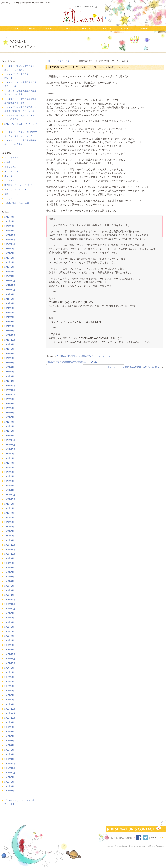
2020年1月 (9, 540)
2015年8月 (9, 782)
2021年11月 (10, 445)
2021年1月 (9, 490)
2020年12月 (10, 495)
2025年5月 (9, 258)
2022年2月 (9, 431)
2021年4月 (9, 476)
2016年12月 (10, 709)
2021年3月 (9, 481)
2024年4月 (9, 317)
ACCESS (106, 28)
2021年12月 (10, 440)
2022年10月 (10, 395)
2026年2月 (9, 226)
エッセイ (8, 176)
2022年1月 (9, 436)
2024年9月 (9, 294)
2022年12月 (10, 386)
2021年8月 (9, 458)
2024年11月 (10, 285)
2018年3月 (9, 640)
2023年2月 (9, 376)
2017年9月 (9, 668)
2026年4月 (9, 217)
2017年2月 (9, 700)
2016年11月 (10, 713)
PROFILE (51, 28)
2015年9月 (9, 777)
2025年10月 (10, 244)
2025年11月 (10, 240)
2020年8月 (9, 508)
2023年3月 (9, 372)
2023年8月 (9, 349)
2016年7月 (9, 732)
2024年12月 (10, 281)
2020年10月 (10, 499)
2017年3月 (9, 695)
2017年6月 (9, 682)
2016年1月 (9, 759)
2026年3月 (9, 221)
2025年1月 (9, 276)
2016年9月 (9, 722)
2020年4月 (9, 527)
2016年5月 (9, 741)
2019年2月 (9, 590)
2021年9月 (9, 454)
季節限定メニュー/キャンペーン (96, 356)
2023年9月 (9, 344)
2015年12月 (10, 764)
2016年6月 (9, 736)
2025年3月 (9, 267)
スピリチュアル (11, 171)
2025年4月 (9, 262)
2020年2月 (9, 536)
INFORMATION (63, 356)
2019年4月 (9, 581)
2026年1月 (9, 231)
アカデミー (9, 180)
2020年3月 (9, 531)
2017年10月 (10, 663)
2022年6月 (9, 413)
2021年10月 (10, 449)
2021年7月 (9, 463)
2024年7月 (9, 303)
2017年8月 (9, 672)
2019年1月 (9, 595)
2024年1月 (9, 331)
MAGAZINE (146, 28)
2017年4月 (9, 691)
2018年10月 (10, 609)
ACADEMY (87, 28)
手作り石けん (10, 167)
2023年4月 (9, 367)
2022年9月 (9, 399)
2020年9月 (9, 504)
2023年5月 (9, 363)
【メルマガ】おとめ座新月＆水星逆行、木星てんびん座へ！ (134, 367)
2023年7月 (9, 354)
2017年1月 (9, 704)
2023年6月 (9, 358)
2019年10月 (10, 554)
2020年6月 (9, 518)
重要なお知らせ (11, 194)
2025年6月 (9, 253)
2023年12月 (10, 335)
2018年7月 (9, 622)
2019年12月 (10, 545)
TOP (16, 28)
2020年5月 (9, 522)
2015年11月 (10, 768)
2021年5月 (9, 472)
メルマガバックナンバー (15, 190)
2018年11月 (10, 604)
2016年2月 (9, 754)
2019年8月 (9, 563)
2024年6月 (9, 308)
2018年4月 (9, 636)
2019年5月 (9, 577)
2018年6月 (9, 627)
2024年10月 (10, 290)
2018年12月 (10, 600)
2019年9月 (9, 558)
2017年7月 (9, 677)
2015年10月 (10, 773)
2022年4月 (9, 422)
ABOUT (32, 28)
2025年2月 (9, 272)
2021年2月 (9, 486)
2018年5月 (9, 631)
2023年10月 (10, 340)
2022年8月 (9, 404)
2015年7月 (9, 786)
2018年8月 (9, 618)
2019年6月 (9, 572)
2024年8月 (9, 299)
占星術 (7, 162)
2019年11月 (10, 550)
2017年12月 (10, 654)
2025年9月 (9, 249)
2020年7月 (9, 513)
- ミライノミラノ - (64, 61)
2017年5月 (9, 686)
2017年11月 (10, 659)
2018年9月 (9, 613)
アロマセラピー (11, 158)
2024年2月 (9, 326)
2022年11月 (10, 390)
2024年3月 (9, 322)
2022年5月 (9, 417)
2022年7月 (9, 408)
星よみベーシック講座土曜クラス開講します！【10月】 (73, 362)
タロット (8, 199)
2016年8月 (9, 727)
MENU (68, 28)
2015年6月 (9, 791)
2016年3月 (9, 750)
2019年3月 (9, 586)
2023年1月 (9, 381)
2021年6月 (9, 468)
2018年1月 (9, 650)
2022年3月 (9, 426)
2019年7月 (9, 568)
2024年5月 (9, 313)
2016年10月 (10, 718)
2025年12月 (10, 235)
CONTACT (126, 28)
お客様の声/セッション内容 (17, 203)
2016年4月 (9, 745)
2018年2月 (9, 645)
